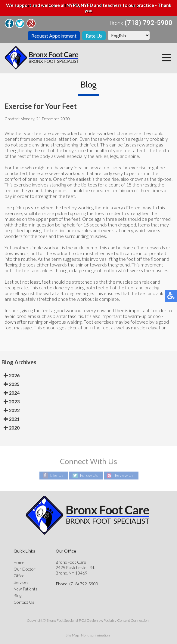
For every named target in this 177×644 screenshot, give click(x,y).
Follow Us (89, 475)
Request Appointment (54, 36)
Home (19, 562)
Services (21, 582)
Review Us (124, 475)
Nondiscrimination (95, 635)
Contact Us (24, 602)
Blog (17, 595)
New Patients (26, 589)
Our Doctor (25, 569)
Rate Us (94, 36)
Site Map (72, 635)
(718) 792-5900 (149, 23)
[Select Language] (129, 35)
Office (19, 576)
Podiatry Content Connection (126, 620)
